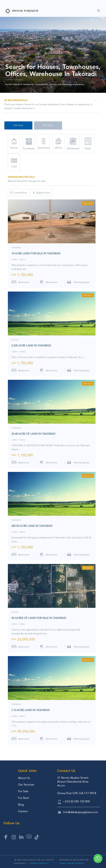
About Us (24, 778)
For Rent (24, 798)
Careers (23, 811)
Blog (21, 805)
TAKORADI (16, 248)
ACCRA (15, 340)
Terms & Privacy (39, 863)
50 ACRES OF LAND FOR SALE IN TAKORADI (39, 618)
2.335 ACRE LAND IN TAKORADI (31, 346)
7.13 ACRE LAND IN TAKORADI (30, 710)
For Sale (23, 791)
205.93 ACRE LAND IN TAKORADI (32, 526)
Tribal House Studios (72, 863)
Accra (15, 612)
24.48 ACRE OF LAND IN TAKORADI (33, 434)
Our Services (26, 785)
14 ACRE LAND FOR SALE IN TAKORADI (36, 253)
